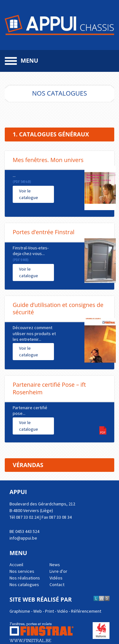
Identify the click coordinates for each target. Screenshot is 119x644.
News (55, 565)
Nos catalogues (24, 585)
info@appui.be (23, 538)
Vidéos (56, 578)
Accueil (16, 565)
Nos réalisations (25, 578)
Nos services (22, 571)
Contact (57, 585)
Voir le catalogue (29, 194)
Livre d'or (58, 571)
